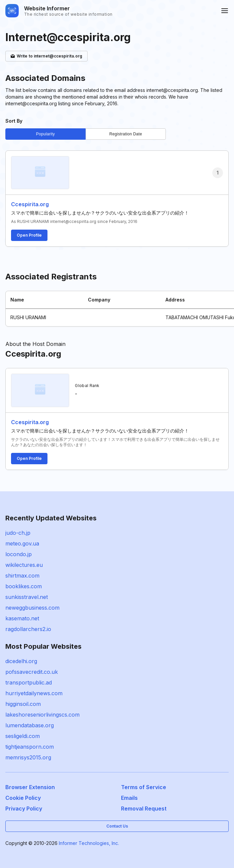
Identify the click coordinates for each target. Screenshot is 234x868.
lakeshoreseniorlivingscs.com (42, 715)
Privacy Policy (24, 809)
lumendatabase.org (30, 725)
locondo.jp (19, 554)
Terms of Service (144, 787)
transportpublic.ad (29, 683)
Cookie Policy (23, 798)
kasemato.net (22, 618)
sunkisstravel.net (27, 597)
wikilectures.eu (24, 565)
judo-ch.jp (18, 533)
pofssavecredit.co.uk (32, 672)
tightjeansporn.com (30, 747)
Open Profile (29, 235)
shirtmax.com (22, 576)
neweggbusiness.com (32, 608)
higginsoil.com (23, 704)
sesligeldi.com (23, 736)
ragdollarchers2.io (28, 629)
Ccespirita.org (30, 204)
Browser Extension (30, 787)
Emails (129, 798)
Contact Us (117, 826)
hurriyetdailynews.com (34, 693)
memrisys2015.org (28, 757)
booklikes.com (24, 586)
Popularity (45, 134)
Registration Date (126, 134)
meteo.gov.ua (22, 543)
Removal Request (144, 809)
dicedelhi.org (21, 661)
